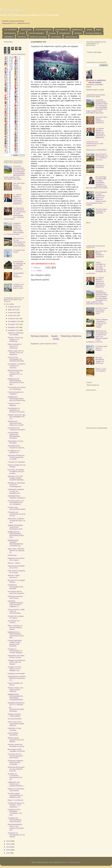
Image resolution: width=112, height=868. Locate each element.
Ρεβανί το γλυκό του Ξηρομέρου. (101, 370)
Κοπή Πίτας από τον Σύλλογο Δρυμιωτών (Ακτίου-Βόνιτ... (15, 756)
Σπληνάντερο (12, 555)
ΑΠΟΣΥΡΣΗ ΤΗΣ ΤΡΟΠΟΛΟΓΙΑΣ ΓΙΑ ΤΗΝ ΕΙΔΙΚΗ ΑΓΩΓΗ (95, 144)
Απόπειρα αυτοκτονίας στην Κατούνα (15, 597)
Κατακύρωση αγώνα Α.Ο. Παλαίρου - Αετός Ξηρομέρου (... (16, 805)
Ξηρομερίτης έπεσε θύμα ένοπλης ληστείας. (16, 656)
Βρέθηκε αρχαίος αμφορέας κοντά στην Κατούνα (16, 740)
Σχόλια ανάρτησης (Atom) (48, 344)
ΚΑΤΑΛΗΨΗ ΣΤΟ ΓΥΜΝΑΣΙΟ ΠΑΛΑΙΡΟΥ (16, 429)
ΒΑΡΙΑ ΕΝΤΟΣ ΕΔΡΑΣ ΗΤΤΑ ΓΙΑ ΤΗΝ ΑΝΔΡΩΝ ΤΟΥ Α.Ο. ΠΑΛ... (15, 373)
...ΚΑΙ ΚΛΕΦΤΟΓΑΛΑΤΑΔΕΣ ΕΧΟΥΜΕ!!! (16, 709)
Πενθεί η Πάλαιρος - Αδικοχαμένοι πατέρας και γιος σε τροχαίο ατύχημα (102, 323)
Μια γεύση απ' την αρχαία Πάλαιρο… (16, 581)
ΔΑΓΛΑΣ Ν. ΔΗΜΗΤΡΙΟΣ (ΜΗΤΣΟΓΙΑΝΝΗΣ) (97, 81)
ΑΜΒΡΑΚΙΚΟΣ (77, 30)
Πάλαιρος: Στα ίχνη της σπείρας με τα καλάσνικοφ (15, 339)
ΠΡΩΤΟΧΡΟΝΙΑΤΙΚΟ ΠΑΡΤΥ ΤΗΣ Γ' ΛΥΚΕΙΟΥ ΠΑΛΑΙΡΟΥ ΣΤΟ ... (16, 827)
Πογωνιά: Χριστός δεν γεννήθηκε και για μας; (16, 745)
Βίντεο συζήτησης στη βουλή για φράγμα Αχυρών (15, 627)
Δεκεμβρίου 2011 (14, 330)
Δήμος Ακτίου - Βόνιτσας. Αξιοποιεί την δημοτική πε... (16, 551)
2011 (8, 304)
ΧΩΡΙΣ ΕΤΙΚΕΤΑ (71, 37)
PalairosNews (12, 10)
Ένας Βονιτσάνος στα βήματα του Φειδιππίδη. (101, 211)
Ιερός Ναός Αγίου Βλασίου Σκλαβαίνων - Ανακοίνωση (19, 186)
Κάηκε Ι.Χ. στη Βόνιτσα (15, 800)
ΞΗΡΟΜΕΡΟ (9, 37)
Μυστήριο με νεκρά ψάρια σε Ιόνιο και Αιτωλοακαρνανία (16, 485)
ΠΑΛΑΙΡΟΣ (22, 37)
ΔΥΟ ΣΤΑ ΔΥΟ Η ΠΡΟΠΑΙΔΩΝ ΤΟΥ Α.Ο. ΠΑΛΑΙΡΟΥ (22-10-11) (102, 157)
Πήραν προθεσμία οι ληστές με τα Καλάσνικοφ (15, 346)
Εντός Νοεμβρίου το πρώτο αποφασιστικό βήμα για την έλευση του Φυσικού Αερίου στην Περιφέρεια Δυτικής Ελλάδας (97, 198)
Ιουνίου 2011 (13, 313)
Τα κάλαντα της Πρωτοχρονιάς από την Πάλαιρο (16, 835)
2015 (8, 850)
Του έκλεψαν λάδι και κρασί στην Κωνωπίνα (16, 592)
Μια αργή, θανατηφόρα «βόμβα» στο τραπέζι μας (100, 360)
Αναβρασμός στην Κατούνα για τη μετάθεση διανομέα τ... (16, 784)
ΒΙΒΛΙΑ (99, 30)
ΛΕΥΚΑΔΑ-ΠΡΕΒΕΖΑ (94, 33)
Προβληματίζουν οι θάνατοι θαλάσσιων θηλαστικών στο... (17, 678)
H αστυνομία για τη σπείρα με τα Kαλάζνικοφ (17, 388)
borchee (66, 862)
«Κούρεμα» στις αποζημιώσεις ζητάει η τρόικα (18, 286)
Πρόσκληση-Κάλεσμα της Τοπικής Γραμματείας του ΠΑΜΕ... (16, 457)
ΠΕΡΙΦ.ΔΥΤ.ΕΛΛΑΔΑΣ (38, 37)
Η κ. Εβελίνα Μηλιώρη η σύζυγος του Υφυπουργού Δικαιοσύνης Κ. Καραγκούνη (18, 199)
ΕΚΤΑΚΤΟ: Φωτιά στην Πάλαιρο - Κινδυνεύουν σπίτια (101, 311)
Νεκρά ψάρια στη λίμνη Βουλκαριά (15, 442)
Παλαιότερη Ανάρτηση (71, 336)
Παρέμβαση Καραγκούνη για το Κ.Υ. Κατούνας (16, 704)
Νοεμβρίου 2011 (14, 327)
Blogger (77, 862)
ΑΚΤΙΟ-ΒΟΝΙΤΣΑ (62, 30)
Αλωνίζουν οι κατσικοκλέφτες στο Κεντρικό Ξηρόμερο (15, 651)
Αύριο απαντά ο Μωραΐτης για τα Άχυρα (17, 572)
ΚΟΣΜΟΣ (78, 33)
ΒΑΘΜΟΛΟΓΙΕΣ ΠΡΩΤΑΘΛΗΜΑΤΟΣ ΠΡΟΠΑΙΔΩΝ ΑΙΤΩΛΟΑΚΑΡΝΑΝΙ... (16, 697)
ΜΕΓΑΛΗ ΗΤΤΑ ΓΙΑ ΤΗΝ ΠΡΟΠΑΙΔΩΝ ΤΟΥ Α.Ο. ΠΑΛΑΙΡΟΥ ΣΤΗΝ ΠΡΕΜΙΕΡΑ (19, 242)
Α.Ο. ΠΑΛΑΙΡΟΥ (11, 30)
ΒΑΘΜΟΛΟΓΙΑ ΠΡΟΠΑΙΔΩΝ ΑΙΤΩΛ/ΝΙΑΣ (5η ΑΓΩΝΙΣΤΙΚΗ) (16, 399)
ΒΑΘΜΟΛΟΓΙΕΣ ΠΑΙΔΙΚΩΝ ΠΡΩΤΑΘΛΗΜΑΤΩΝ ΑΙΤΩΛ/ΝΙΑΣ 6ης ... (15, 543)
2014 (8, 847)
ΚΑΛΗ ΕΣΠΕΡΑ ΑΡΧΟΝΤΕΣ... (13, 734)
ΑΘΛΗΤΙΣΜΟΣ (26, 30)
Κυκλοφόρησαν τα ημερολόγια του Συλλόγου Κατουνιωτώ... (17, 410)
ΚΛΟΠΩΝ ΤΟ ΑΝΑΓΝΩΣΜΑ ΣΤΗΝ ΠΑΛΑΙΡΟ (15, 587)
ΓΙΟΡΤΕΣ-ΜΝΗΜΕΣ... (37, 33)
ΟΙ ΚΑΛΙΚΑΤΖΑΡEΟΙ (15, 719)
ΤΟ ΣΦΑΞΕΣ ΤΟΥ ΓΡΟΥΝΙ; (14, 622)
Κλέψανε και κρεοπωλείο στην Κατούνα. (16, 790)
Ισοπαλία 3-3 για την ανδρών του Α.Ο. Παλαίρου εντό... (15, 669)
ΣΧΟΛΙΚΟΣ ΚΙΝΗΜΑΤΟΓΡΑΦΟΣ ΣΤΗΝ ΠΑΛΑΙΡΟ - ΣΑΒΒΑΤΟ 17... (16, 604)
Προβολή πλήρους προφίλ (95, 90)
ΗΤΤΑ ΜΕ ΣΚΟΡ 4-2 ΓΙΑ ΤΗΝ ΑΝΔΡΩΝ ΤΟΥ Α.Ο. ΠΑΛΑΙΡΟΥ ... (16, 503)
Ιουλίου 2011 (13, 315)
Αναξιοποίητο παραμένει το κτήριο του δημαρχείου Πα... (16, 491)
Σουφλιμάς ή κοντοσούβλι (16, 674)
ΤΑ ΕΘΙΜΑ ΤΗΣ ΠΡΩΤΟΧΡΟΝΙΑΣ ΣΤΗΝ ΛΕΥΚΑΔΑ (15, 820)
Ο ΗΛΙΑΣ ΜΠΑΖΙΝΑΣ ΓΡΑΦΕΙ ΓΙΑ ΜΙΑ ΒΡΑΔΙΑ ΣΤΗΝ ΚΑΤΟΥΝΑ (15, 643)
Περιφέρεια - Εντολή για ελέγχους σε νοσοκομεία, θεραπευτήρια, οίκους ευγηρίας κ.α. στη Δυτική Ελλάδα (14, 229)
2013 (8, 844)
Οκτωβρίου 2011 (14, 324)
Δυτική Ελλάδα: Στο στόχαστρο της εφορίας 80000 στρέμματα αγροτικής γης (19, 265)
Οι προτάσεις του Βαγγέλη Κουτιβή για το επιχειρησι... (16, 366)
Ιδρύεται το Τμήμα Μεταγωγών (14, 576)
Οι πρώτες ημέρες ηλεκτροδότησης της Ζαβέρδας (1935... (15, 795)
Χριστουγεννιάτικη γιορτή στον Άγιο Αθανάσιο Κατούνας (16, 769)
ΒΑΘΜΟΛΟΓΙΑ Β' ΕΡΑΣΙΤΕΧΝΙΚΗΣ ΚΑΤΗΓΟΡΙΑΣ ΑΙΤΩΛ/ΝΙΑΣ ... (16, 382)
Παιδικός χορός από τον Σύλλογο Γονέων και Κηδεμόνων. (16, 353)
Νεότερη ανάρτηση (40, 336)
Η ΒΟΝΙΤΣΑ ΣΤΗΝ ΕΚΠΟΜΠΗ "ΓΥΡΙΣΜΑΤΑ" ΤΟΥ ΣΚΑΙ (15, 812)
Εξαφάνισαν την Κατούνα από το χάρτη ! (16, 559)
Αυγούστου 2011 (14, 319)
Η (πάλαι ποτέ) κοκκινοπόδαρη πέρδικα (17, 508)
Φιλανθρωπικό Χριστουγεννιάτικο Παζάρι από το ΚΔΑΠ (16, 423)
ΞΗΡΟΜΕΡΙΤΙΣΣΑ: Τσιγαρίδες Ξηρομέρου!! (17, 497)
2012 (8, 841)
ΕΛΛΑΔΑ (52, 33)
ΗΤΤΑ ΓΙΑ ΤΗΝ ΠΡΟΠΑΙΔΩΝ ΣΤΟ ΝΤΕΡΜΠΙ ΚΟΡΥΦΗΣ (16, 359)
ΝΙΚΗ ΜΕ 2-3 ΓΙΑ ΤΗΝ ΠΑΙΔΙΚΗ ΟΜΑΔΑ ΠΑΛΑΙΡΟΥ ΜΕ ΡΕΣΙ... (16, 478)
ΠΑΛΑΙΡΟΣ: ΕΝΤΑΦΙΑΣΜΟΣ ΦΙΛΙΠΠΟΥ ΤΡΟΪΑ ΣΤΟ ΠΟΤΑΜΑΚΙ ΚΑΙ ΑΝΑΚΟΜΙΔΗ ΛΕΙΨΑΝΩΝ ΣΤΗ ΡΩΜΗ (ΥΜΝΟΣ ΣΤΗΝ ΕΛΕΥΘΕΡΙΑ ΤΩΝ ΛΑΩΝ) (15, 173)
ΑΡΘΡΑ (89, 30)
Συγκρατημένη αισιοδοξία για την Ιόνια (16, 567)
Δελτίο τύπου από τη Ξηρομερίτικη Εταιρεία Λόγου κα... (16, 724)
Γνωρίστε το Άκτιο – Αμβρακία (14, 404)
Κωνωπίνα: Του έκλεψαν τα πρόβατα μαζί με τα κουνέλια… (16, 471)
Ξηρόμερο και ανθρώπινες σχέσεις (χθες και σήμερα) (17, 662)
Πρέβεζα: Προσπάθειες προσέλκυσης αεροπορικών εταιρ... (16, 527)
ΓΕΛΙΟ (22, 33)
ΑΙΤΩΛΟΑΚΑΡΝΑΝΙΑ (43, 30)
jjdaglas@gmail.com (9, 23)
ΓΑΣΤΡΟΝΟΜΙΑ (10, 33)
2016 (8, 853)
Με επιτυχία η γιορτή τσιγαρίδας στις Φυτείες (16, 750)
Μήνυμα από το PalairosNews (96, 150)
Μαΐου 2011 (12, 310)
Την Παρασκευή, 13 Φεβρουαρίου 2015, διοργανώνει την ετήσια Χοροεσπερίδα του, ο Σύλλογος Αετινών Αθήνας (15, 213)
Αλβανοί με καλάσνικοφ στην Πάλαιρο (16, 334)
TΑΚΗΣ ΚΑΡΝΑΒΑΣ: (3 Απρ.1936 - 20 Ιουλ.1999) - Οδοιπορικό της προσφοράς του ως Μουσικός (96, 268)
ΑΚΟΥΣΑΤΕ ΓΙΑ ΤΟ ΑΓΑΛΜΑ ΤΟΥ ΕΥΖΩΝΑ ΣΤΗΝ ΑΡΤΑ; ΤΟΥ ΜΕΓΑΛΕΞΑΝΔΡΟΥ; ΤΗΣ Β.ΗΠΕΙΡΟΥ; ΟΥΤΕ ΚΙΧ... (97, 337)
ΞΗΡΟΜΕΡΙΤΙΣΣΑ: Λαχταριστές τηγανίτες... (17, 447)
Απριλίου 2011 (13, 307)
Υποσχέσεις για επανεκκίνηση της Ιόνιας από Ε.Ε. (17, 514)
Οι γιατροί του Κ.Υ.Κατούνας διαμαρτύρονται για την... (15, 777)
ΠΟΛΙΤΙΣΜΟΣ (56, 37)
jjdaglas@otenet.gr (23, 23)
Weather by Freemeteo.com (93, 385)
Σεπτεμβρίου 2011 (14, 321)
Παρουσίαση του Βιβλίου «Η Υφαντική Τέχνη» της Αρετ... (17, 520)
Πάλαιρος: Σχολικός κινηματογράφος (14, 715)
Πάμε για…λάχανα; (14, 563)
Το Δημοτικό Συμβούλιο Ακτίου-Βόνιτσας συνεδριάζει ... (16, 762)
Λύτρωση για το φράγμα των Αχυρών (16, 617)
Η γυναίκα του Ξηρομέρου (16, 462)
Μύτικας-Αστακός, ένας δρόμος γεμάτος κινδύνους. (15, 690)
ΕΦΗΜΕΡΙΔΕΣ (65, 33)
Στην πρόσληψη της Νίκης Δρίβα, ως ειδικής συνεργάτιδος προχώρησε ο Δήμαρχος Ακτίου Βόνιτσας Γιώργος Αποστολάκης (97, 182)
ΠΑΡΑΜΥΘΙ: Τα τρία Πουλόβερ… (14, 729)
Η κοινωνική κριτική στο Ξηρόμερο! (16, 393)
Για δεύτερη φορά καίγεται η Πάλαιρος (101, 348)
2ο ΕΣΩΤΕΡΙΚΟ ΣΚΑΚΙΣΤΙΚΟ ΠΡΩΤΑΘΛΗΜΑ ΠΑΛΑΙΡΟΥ (14, 435)
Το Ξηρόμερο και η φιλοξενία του (14, 451)
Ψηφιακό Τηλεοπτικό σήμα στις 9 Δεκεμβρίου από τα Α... (17, 417)
